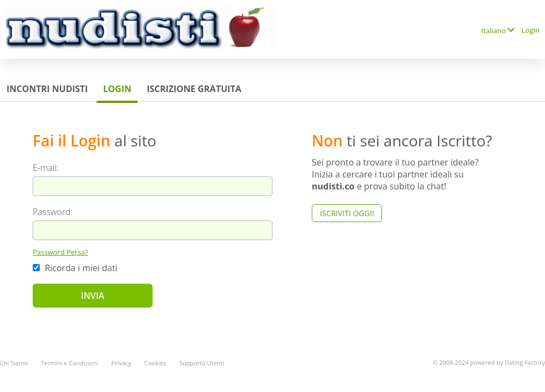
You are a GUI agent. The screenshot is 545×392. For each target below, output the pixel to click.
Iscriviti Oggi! (347, 213)
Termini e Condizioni (69, 363)
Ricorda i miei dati (75, 268)
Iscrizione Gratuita (194, 89)
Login (531, 30)
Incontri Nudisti (47, 89)
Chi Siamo (14, 363)
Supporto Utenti (202, 363)
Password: (53, 212)
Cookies (155, 363)
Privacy (121, 363)
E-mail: (46, 168)
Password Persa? (60, 252)
